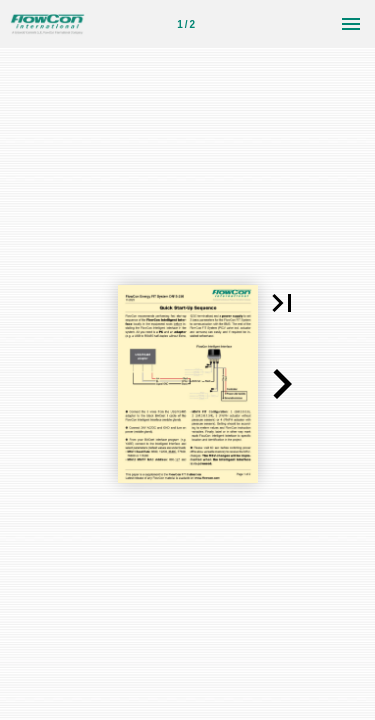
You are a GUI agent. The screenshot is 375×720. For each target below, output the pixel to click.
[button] (282, 303)
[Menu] (351, 24)
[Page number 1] (186, 24)
